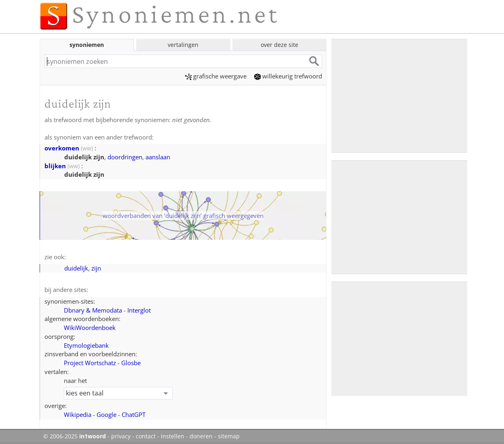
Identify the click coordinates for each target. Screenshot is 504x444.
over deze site (279, 45)
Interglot (139, 310)
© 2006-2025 (75, 436)
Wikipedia (78, 414)
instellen (173, 436)
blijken (55, 166)
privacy (121, 436)
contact (146, 436)
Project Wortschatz (90, 363)
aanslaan (158, 157)
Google (106, 414)
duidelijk (76, 268)
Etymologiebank (86, 345)
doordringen (125, 157)
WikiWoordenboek (90, 328)
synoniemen (87, 45)
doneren (201, 436)
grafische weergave (216, 76)
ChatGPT (134, 414)
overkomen (62, 148)
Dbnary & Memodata (93, 310)
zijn (96, 268)
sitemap (229, 436)
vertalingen (183, 45)
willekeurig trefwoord (288, 76)
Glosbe (131, 363)
